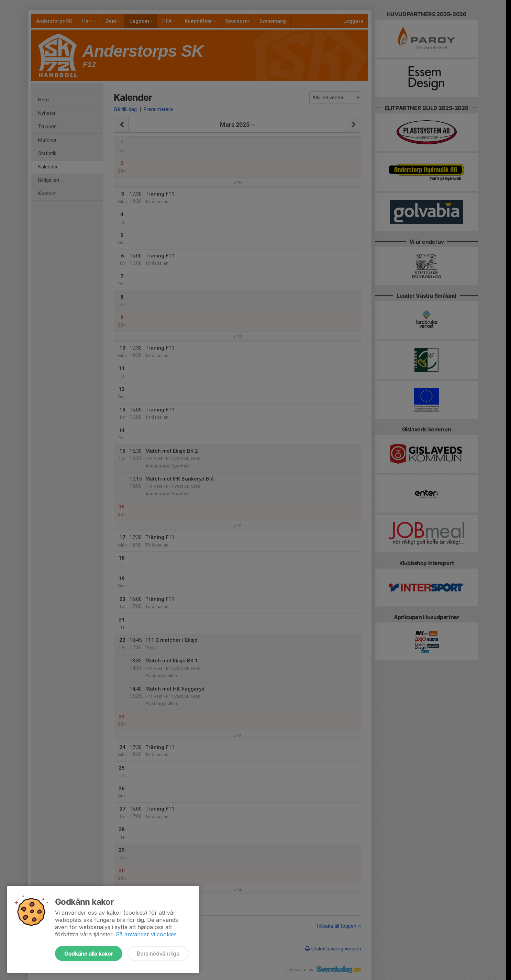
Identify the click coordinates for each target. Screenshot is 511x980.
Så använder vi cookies (146, 934)
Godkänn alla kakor (89, 954)
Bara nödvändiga (158, 954)
